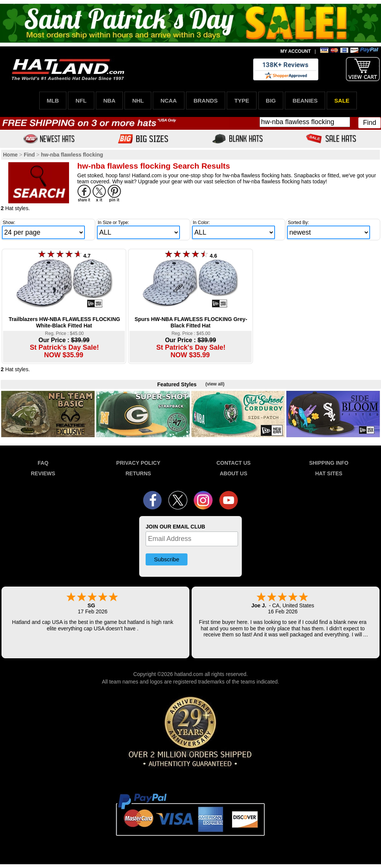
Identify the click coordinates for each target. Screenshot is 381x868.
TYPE (242, 101)
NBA (110, 101)
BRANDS (206, 101)
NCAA (168, 101)
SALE (342, 101)
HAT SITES (329, 473)
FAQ (43, 463)
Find (369, 123)
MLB (53, 101)
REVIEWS (43, 473)
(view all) (215, 384)
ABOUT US (233, 473)
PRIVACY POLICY (138, 463)
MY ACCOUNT (296, 51)
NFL (81, 101)
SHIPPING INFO (329, 463)
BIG (271, 101)
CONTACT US (234, 463)
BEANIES (305, 101)
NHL (138, 101)
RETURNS (138, 473)
